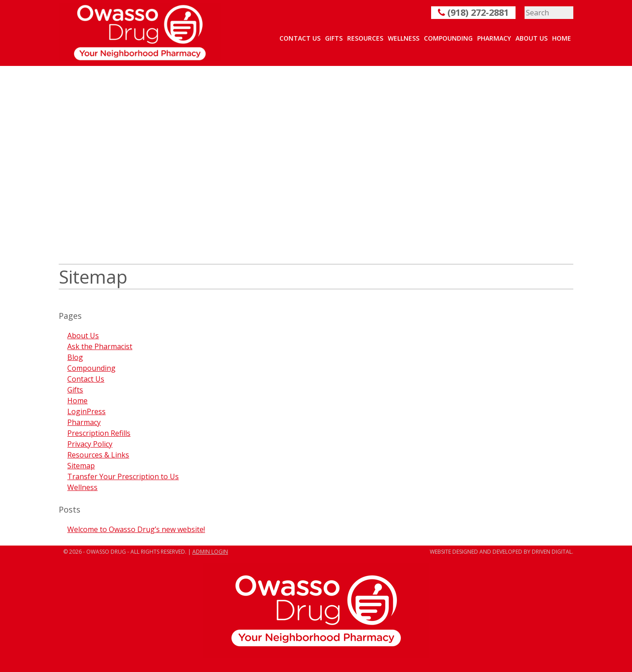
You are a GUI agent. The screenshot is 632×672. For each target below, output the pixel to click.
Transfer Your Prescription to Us (123, 476)
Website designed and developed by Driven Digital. (502, 552)
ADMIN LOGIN (210, 552)
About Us (532, 38)
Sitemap (81, 466)
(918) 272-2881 (473, 12)
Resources (365, 38)
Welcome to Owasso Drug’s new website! (136, 529)
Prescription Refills (99, 433)
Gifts (334, 38)
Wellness (404, 38)
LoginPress (86, 411)
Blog (75, 357)
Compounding (448, 38)
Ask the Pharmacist (100, 346)
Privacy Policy (90, 444)
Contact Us (300, 38)
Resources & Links (98, 455)
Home (562, 38)
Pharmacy (494, 38)
